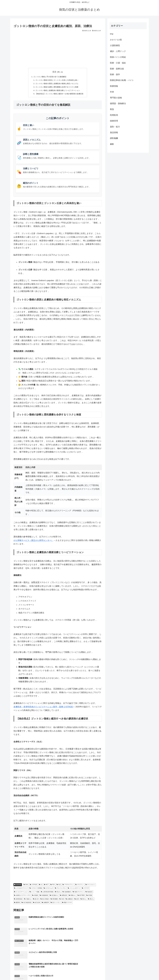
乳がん (58, 893)
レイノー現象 (34, 893)
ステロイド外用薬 (36, 889)
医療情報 (18, 886)
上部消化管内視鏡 (47, 893)
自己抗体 (37, 904)
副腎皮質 (63, 896)
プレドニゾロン (61, 889)
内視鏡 (35, 896)
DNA (26, 886)
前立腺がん (54, 896)
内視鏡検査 (44, 896)
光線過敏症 (67, 893)
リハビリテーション (21, 893)
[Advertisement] (58, 49)
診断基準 (45, 904)
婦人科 (36, 900)
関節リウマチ (67, 904)
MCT (46, 886)
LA (41, 886)
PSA (53, 886)
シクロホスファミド (21, 889)
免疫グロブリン (78, 893)
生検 (62, 900)
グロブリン (80, 886)
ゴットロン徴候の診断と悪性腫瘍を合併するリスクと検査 (57, 88)
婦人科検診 (45, 900)
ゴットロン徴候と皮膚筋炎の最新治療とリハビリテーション (58, 91)
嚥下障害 (81, 896)
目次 (54, 72)
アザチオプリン (68, 886)
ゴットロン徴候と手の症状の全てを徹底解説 (49, 77)
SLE (59, 886)
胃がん (91, 900)
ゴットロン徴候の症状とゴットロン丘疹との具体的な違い (57, 80)
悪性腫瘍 (54, 900)
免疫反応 (89, 893)
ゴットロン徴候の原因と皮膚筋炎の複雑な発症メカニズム (57, 84)
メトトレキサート (74, 889)
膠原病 (17, 904)
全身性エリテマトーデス (22, 896)
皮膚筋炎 (69, 900)
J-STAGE (34, 886)
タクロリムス (49, 889)
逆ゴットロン (55, 904)
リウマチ (86, 889)
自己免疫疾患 (26, 904)
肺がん (83, 900)
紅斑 (77, 900)
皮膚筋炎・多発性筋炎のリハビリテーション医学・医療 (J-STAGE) (43, 708)
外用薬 (89, 896)
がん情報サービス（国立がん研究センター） (33, 541)
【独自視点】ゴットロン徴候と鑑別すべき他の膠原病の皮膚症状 (59, 95)
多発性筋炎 (18, 900)
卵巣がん (72, 896)
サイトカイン (90, 886)
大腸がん (28, 900)
